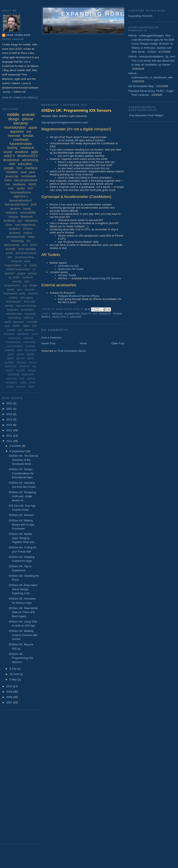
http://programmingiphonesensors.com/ (65, 122)
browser (33, 293)
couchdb (30, 346)
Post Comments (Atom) (72, 351)
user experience (25, 225)
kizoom (33, 362)
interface (31, 168)
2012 (10, 436)
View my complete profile (20, 98)
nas (34, 366)
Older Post (118, 343)
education (25, 164)
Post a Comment (51, 338)
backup (13, 217)
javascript (12, 176)
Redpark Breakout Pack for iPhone (79, 296)
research (28, 277)
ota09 (8, 322)
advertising (30, 160)
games (20, 354)
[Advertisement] (100, 66)
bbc (10, 257)
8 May (14, 679)
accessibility (28, 212)
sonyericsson (12, 285)
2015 (10, 419)
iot (25, 265)
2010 (10, 686)
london (28, 136)
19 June (15, 674)
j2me (9, 225)
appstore (17, 132)
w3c (34, 326)
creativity (9, 350)
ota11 (34, 245)
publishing (13, 374)
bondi (35, 334)
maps (31, 237)
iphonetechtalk (16, 237)
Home (84, 343)
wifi (20, 330)
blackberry (23, 334)
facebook (9, 221)
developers (31, 350)
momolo (14, 136)
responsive (28, 374)
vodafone (22, 152)
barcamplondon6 (26, 253)
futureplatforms (21, 192)
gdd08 (30, 354)
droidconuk (11, 160)
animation (9, 334)
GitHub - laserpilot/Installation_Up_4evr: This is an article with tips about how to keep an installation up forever (152, 61)
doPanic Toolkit (67, 275)
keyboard (13, 310)
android (28, 115)
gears (10, 358)
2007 (10, 702)
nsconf (10, 370)
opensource (11, 245)
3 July (13, 669)
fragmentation (13, 265)
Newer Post (48, 343)
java (32, 172)
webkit (11, 330)
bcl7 (31, 188)
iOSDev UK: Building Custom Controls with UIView (23, 635)
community (29, 342)
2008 (10, 697)
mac (11, 188)
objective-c (60, 317)
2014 (10, 425)
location (12, 172)
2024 (10, 403)
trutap (10, 387)
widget (34, 285)
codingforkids (13, 342)
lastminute (11, 366)
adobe (9, 253)
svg (25, 285)
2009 (10, 692)
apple (33, 128)
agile (35, 152)
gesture (20, 358)
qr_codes (14, 277)
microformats (14, 314)
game (11, 354)
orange (32, 370)
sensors (76, 317)
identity (9, 306)
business (15, 233)
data (20, 350)
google (9, 168)
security (17, 281)
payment (19, 322)
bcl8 (34, 204)
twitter (16, 326)
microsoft (30, 314)
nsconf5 (20, 370)
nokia (8, 180)
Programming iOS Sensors (105, 278)
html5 (32, 184)
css (8, 184)
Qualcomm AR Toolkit (71, 269)
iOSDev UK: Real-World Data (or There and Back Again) (23, 612)
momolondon (15, 127)
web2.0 (9, 156)
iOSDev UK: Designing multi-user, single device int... (22, 496)
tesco (32, 382)
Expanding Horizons (140, 16)
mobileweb (29, 176)
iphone (117, 314)
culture (28, 233)
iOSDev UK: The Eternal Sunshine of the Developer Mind (23, 460)
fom (19, 168)
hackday (22, 362)
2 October (16, 446)
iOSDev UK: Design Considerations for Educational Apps (21, 473)
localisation (28, 310)
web (12, 164)
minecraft (24, 366)
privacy (32, 273)
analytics (14, 229)
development (13, 302)
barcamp (21, 123)
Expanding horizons (102, 14)
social (8, 152)
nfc (28, 241)
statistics (12, 212)
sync (7, 326)
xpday (21, 188)
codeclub (28, 338)
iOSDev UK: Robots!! (21, 515)
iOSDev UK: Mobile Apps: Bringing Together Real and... (22, 538)
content (13, 298)
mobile (46, 317)
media (33, 265)
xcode (11, 290)
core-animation (15, 346)
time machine (27, 249)
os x (25, 245)
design (14, 119)
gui (20, 221)
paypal (21, 273)
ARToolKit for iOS (68, 266)
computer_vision (21, 261)
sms (27, 281)
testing (12, 148)
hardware (19, 184)
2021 (10, 409)
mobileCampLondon (18, 269)
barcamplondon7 (21, 200)
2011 (10, 441)
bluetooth (27, 217)
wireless (29, 330)
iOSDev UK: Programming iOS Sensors (76, 110)
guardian (9, 362)
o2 (34, 269)
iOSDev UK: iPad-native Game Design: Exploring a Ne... (23, 589)
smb (22, 379)
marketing (17, 241)
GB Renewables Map (141, 86)
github (31, 358)
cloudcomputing (24, 257)
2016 (10, 414)
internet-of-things (26, 306)
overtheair (21, 140)
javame (15, 208)
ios (95, 314)
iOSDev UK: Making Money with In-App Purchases (21, 524)
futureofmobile (21, 144)
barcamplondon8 (17, 204)
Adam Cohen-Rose (18, 35)
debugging (27, 298)
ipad (24, 172)
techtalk (11, 249)
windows (21, 387)
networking (14, 318)
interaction (31, 221)
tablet (23, 382)
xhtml (32, 387)
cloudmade (14, 338)
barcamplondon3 (26, 180)
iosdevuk (105, 314)
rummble (32, 322)
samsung (12, 379)
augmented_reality (78, 314)
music (27, 208)
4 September (18, 451)
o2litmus (29, 318)
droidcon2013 (27, 156)
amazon (30, 290)
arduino (58, 314)
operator (10, 273)
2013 (10, 430)
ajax (19, 290)
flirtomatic (30, 302)
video (26, 326)
